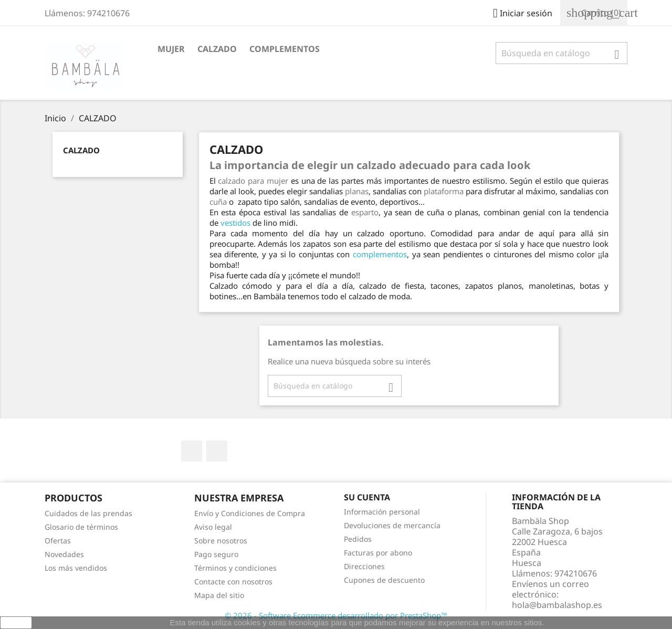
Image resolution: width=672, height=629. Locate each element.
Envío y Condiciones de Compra (250, 513)
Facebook (192, 451)
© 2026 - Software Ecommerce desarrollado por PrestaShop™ (336, 615)
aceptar (16, 623)
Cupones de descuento (384, 580)
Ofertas (58, 541)
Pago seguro (216, 554)
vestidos (235, 223)
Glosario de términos (81, 527)
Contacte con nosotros (233, 581)
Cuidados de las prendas (88, 513)
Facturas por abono (378, 553)
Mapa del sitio (219, 595)
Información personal (382, 512)
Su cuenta (367, 497)
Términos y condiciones (235, 568)
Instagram (217, 451)
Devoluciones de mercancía (392, 525)
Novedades (64, 554)
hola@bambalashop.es (557, 605)
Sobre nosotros (221, 541)
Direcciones (364, 566)
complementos (380, 254)
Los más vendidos (76, 568)
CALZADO (217, 49)
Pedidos (358, 539)
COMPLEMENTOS (285, 49)
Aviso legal (213, 527)
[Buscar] (561, 53)
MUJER (171, 49)
